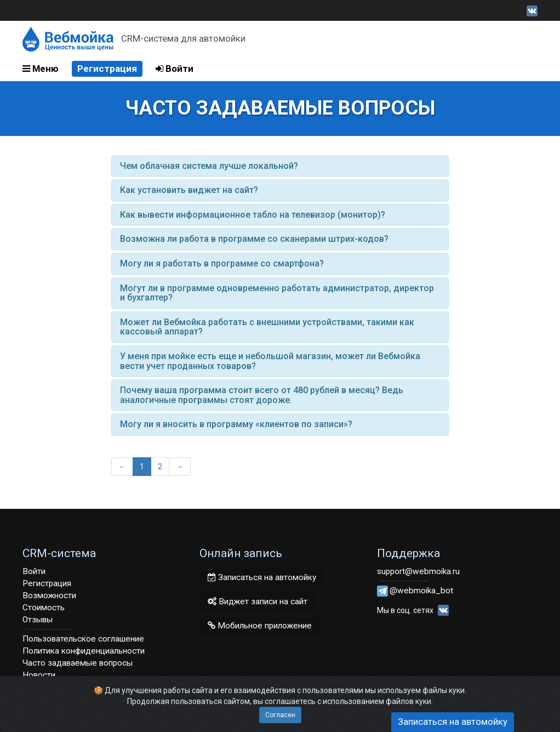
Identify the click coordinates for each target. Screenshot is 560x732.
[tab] (280, 166)
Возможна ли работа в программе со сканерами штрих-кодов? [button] (254, 239)
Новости (39, 675)
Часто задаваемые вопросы (78, 663)
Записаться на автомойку (262, 577)
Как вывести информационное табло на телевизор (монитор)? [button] (253, 215)
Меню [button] (41, 69)
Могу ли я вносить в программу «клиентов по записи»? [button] (236, 424)
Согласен (280, 715)
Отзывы (38, 620)
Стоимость (44, 608)
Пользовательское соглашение (83, 639)
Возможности (49, 595)
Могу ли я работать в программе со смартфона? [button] (222, 263)
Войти (175, 69)
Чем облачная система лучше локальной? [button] (209, 166)
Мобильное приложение (260, 626)
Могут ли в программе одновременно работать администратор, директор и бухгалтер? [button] (277, 293)
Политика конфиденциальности (84, 651)
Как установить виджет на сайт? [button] (189, 190)
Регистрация (107, 69)
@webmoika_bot (421, 591)
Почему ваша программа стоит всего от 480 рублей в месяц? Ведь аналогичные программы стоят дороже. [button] (262, 395)
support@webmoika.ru (418, 571)
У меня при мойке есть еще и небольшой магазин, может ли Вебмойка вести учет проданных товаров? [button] (270, 361)
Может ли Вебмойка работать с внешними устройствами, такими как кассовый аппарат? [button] (267, 327)
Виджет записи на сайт (258, 602)
